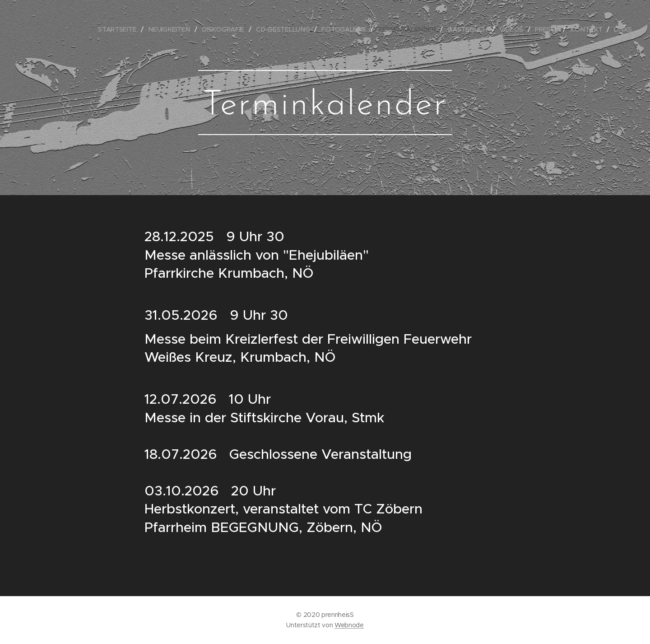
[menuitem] (128, 29)
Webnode (349, 625)
